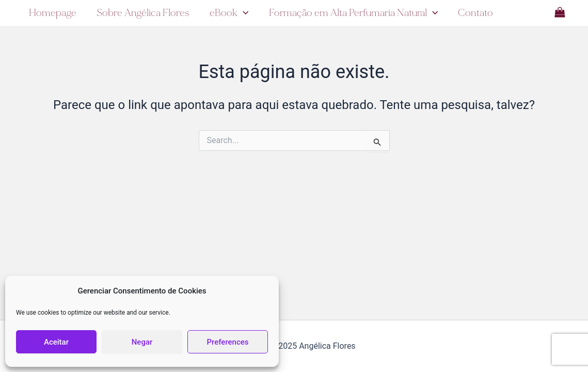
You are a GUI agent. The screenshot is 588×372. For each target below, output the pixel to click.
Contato (474, 13)
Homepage (52, 13)
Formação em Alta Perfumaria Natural (352, 13)
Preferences (227, 342)
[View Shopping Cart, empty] (560, 13)
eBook (228, 13)
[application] (242, 13)
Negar (142, 342)
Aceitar (56, 342)
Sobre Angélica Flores (142, 13)
